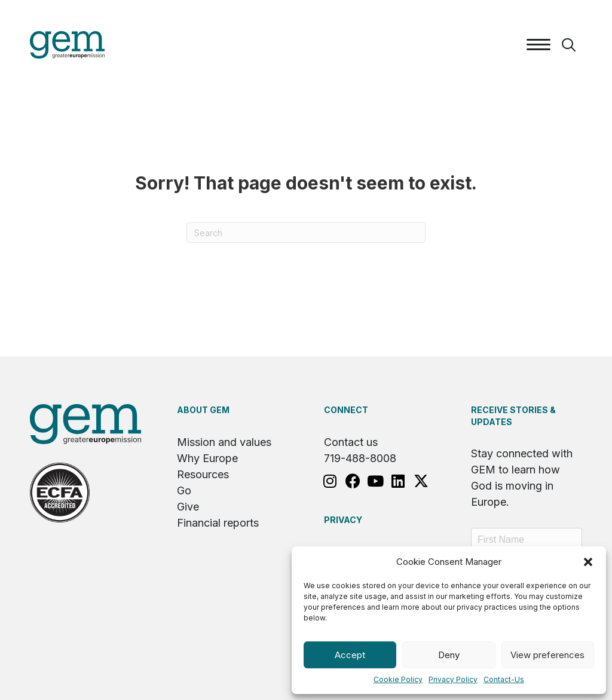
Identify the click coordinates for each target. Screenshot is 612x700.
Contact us (351, 442)
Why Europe (207, 458)
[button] (588, 562)
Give (188, 507)
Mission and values (224, 442)
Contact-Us (504, 679)
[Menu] (538, 45)
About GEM (203, 410)
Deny (449, 655)
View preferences (547, 655)
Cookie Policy (398, 679)
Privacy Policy (453, 679)
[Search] (306, 233)
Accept (350, 655)
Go (184, 490)
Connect (346, 410)
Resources (203, 474)
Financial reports (218, 523)
